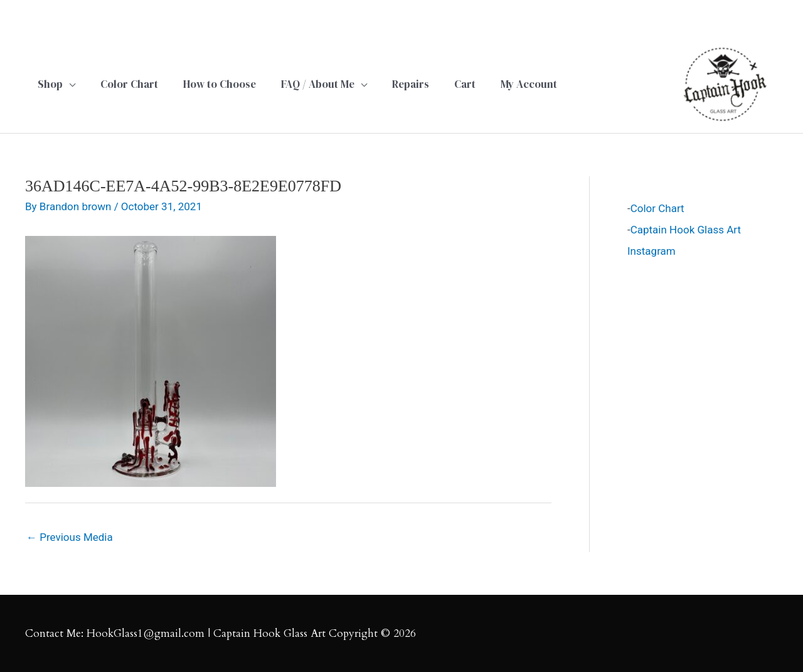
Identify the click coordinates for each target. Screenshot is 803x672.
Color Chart (657, 208)
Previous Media (70, 537)
